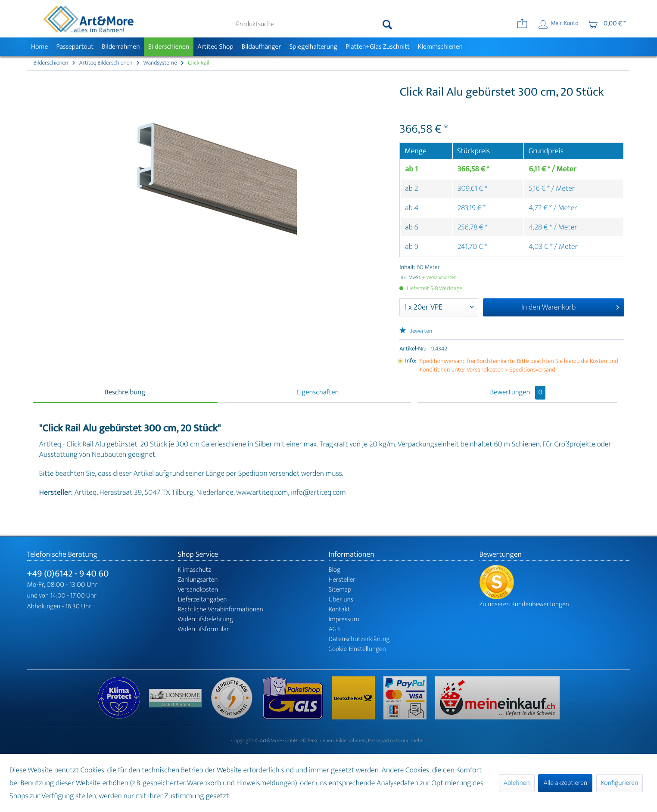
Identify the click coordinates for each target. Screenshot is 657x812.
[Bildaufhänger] (261, 47)
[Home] (40, 47)
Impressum (344, 619)
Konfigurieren (620, 783)
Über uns (341, 600)
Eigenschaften (318, 393)
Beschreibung (125, 393)
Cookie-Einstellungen (357, 649)
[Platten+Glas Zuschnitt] (378, 47)
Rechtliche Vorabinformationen (221, 609)
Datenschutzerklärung (359, 639)
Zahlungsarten (198, 580)
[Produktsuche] (314, 25)
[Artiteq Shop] (216, 47)
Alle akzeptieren (565, 783)
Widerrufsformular (204, 629)
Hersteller (342, 580)
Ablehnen (517, 783)
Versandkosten (198, 590)
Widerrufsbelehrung (206, 619)
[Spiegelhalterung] (313, 47)
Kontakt (339, 609)
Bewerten (416, 331)
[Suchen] (388, 25)
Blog (335, 570)
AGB (334, 629)
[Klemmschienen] (440, 47)
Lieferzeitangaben (202, 600)
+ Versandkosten (439, 278)
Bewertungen (518, 393)
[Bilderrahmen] (121, 47)
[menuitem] (314, 25)
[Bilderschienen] (169, 47)
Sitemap (340, 590)
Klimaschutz (195, 570)
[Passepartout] (75, 47)
